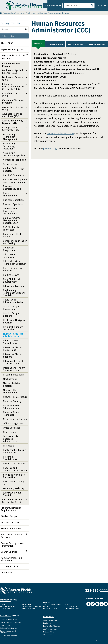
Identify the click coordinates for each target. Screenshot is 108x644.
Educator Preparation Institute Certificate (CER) (13, 86)
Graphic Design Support (11, 315)
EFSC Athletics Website (8, 636)
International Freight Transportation (14, 369)
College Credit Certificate (60, 133)
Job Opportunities (50, 629)
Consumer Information (8, 619)
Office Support (11, 432)
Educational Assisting (15, 286)
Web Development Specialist (13, 494)
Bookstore (47, 623)
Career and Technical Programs (13, 101)
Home (1, 13)
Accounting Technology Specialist (15, 154)
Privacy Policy (5, 625)
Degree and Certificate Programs (15, 13)
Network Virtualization (15, 419)
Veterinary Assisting (14, 488)
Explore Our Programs (12, 49)
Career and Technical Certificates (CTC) (13, 501)
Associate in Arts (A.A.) (11, 95)
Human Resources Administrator (13, 335)
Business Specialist (13, 204)
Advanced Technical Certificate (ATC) (13, 115)
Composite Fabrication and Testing (15, 242)
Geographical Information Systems (14, 301)
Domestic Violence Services (13, 269)
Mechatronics (10, 379)
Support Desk (49, 632)
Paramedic (9, 446)
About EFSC (7, 43)
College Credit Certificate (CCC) (37, 13)
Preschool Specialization (11, 458)
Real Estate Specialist (14, 464)
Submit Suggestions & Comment (8, 632)
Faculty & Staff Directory (52, 626)
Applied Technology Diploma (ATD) (13, 122)
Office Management (13, 423)
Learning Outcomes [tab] (97, 44)
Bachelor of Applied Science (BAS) (13, 72)
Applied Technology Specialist (13, 170)
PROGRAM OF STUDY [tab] (55, 44)
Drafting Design (11, 275)
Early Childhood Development (11, 280)
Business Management (10, 194)
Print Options (8, 36)
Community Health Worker (13, 235)
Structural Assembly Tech (14, 483)
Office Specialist (11, 428)
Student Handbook (11, 528)
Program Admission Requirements (11, 509)
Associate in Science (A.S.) (13, 108)
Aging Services (11, 164)
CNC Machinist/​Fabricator (11, 228)
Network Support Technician (12, 414)
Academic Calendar (50, 620)
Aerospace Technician (15, 160)
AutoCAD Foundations (15, 175)
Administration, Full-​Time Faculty (12, 559)
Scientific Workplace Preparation (14, 476)
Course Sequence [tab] (76, 44)
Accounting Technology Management (10, 137)
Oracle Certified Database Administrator (11, 439)
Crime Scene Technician (10, 256)
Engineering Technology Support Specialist (14, 293)
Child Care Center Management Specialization (12, 220)
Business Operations (14, 200)
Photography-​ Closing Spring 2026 (15, 451)
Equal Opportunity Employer (10, 622)
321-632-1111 (97, 590)
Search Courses (9, 552)
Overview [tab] (38, 44)
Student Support (10, 516)
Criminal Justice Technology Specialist (15, 262)
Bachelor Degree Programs (11, 65)
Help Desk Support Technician (13, 328)
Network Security (12, 401)
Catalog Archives (10, 566)
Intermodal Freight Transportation (13, 362)
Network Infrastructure (15, 397)
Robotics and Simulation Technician (15, 469)
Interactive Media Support (12, 355)
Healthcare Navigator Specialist (14, 321)
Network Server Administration (11, 407)
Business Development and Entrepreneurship (15, 181)
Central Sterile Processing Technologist (11, 211)
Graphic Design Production (11, 308)
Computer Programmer (10, 249)
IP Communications (13, 375)
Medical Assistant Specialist (12, 384)
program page (51, 148)
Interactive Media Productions (12, 349)
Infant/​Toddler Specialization (11, 342)
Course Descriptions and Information (14, 544)
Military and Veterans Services (12, 536)
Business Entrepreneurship (12, 187)
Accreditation (8, 628)
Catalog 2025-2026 (11, 23)
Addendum (7, 573)
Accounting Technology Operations (9, 146)
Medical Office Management (10, 391)
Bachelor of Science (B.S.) (13, 78)
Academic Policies (10, 522)
